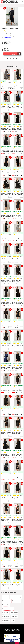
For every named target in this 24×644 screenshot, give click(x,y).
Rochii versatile (14, 613)
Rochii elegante (6, 617)
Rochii (13, 621)
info (10, 88)
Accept (17, 643)
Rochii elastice (6, 605)
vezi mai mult (8, 38)
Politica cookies (16, 631)
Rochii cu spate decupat (8, 609)
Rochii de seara (6, 621)
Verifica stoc (14, 54)
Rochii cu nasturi (6, 601)
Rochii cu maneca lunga (16, 597)
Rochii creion (5, 613)
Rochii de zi (14, 617)
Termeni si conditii (9, 629)
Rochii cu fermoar (16, 601)
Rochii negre (5, 597)
